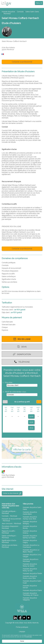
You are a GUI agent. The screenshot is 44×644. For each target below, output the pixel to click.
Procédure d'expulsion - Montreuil (11, 527)
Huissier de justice (8, 12)
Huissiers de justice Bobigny (30, 523)
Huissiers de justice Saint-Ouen (32, 582)
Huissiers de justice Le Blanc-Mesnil (31, 551)
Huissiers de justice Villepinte (30, 599)
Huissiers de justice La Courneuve (31, 546)
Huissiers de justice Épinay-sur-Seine (30, 537)
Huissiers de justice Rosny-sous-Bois (30, 577)
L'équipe (22, 632)
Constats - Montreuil (9, 516)
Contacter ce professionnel (22, 62)
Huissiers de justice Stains (32, 590)
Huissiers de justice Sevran (30, 587)
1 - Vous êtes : (8, 382)
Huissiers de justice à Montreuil (30, 560)
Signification (22, 354)
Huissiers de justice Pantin (32, 573)
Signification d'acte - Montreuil (9, 541)
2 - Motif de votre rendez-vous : (15, 392)
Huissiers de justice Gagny (30, 541)
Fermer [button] (22, 641)
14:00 (31, 416)
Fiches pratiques (22, 627)
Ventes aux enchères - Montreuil (10, 546)
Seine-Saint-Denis (32, 12)
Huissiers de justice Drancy (30, 532)
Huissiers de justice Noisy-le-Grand (30, 565)
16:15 (31, 428)
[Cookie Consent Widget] (22, 639)
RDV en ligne (22, 339)
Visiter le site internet (12, 493)
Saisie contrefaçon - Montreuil (9, 537)
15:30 (31, 422)
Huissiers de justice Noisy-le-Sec (30, 570)
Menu (39, 3)
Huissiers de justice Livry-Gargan (32, 556)
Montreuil (7, 14)
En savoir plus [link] (28, 637)
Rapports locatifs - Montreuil (9, 532)
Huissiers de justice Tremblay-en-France (31, 594)
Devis (22, 347)
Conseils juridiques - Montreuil (9, 512)
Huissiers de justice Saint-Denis (32, 508)
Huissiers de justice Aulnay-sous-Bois (30, 518)
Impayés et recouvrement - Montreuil (11, 520)
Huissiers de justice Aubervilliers (30, 513)
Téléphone (22, 362)
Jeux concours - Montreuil (11, 524)
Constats (20, 12)
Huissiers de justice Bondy (30, 527)
